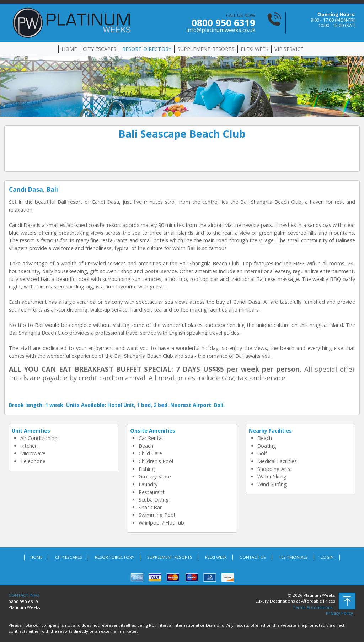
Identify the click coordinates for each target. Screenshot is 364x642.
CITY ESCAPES (100, 49)
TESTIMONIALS (293, 557)
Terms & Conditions (313, 607)
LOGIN (327, 557)
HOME (69, 49)
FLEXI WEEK (255, 49)
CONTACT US (253, 557)
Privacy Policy (339, 613)
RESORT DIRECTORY (147, 49)
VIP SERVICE (289, 49)
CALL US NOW (221, 23)
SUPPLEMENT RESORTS (206, 49)
